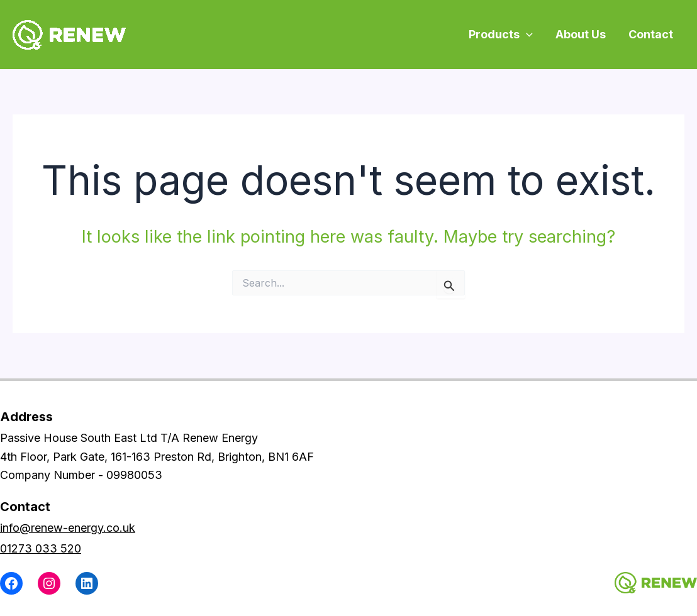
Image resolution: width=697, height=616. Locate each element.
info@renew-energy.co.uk (68, 528)
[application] (526, 34)
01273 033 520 (41, 548)
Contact (651, 34)
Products (501, 34)
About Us (581, 34)
